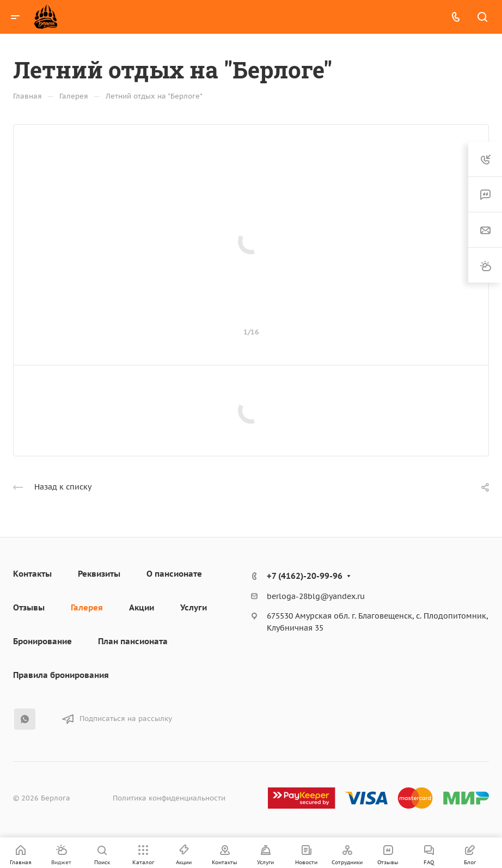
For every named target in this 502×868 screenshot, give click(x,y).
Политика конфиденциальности (169, 798)
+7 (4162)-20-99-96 (305, 576)
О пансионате (174, 574)
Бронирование (42, 641)
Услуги (194, 607)
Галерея (87, 607)
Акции (142, 607)
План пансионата (133, 641)
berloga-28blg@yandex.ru (316, 596)
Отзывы (29, 607)
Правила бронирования (61, 675)
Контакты (32, 574)
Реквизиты (99, 574)
